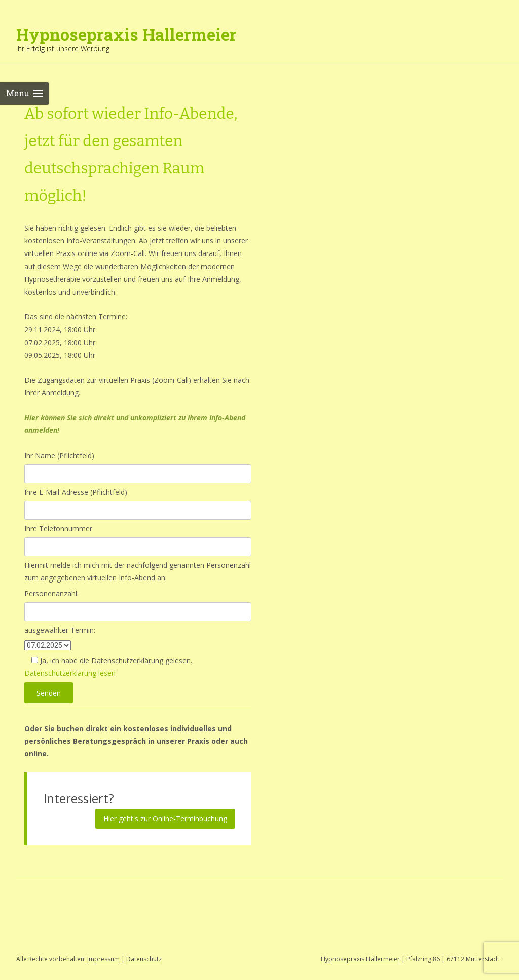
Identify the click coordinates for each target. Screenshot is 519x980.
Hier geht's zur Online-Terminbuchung (165, 819)
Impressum (103, 959)
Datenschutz (144, 959)
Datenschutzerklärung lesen (70, 673)
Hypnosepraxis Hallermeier (360, 959)
